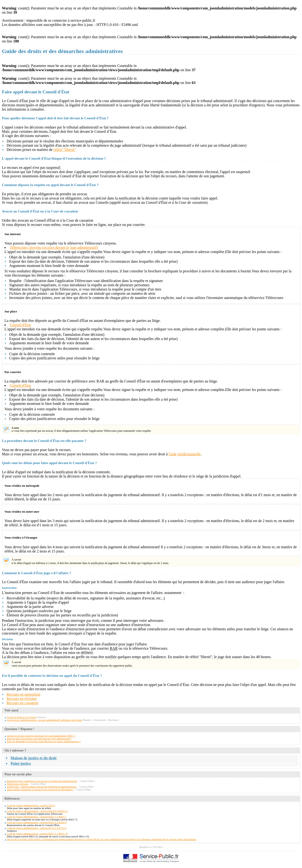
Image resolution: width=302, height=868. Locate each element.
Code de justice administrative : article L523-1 (31, 805)
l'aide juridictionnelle (185, 454)
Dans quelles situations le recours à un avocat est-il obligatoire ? (40, 789)
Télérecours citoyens (18, 784)
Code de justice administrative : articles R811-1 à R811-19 (37, 834)
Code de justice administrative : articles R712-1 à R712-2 (37, 828)
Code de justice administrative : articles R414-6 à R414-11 (37, 811)
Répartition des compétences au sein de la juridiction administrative (42, 781)
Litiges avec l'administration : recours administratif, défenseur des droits (44, 720)
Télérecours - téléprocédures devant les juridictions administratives (42, 787)
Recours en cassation (22, 703)
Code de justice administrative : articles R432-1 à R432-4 (37, 822)
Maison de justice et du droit (34, 758)
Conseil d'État (20, 325)
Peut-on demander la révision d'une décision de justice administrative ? (44, 741)
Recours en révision (22, 699)
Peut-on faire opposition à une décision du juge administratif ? (39, 739)
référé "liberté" (65, 150)
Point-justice (21, 763)
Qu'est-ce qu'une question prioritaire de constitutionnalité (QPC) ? (41, 736)
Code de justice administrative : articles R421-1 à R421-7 (37, 817)
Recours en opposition (23, 694)
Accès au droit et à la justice (21, 717)
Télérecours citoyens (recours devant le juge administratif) (54, 247)
